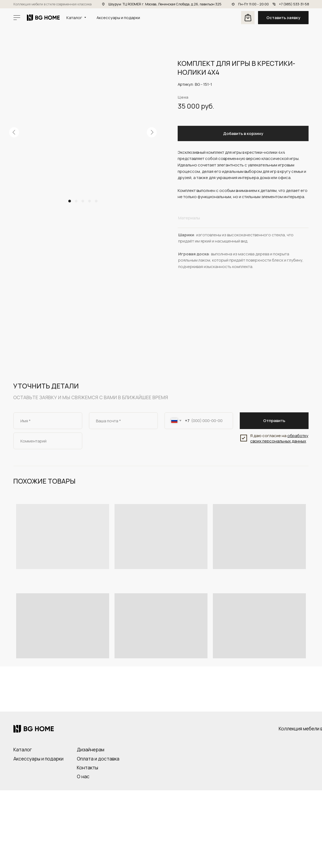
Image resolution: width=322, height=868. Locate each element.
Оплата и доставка (98, 759)
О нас (83, 776)
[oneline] (48, 441)
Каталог (23, 749)
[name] (48, 421)
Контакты (87, 767)
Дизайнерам (91, 749)
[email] (123, 421)
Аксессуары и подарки (38, 759)
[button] (283, 18)
